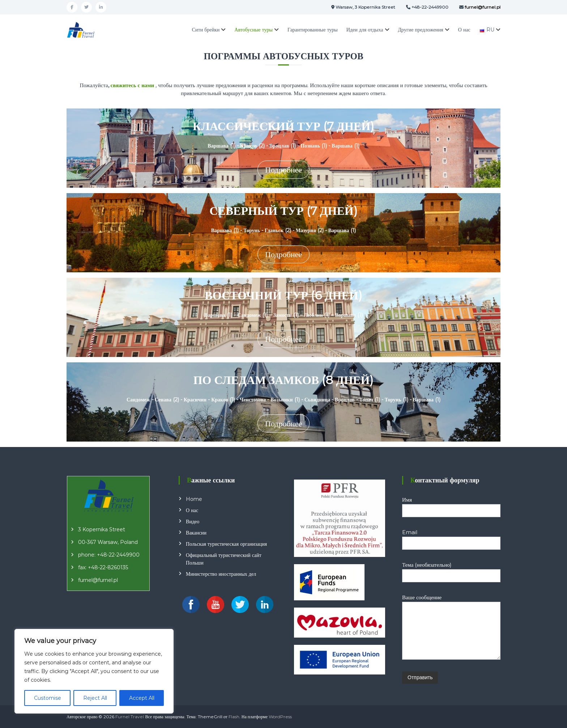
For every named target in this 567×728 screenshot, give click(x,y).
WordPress (280, 717)
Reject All (95, 698)
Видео (193, 521)
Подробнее (283, 170)
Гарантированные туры (313, 30)
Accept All (142, 698)
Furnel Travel (130, 717)
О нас (464, 30)
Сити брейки (206, 30)
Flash (234, 717)
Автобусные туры (253, 30)
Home (194, 499)
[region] (94, 671)
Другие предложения (421, 30)
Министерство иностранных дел (221, 574)
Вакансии (196, 533)
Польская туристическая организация (226, 544)
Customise (48, 698)
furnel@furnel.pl (98, 580)
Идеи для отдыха (365, 30)
